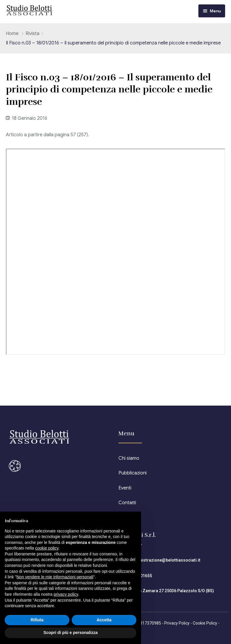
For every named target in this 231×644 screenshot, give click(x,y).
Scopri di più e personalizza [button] (71, 633)
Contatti (127, 503)
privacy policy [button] (66, 594)
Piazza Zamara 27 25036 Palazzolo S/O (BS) (171, 591)
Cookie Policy (205, 623)
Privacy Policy (177, 623)
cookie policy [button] (47, 548)
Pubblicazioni (133, 473)
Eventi (125, 488)
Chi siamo (129, 458)
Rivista (32, 34)
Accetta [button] (104, 620)
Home (12, 34)
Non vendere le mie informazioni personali (55, 577)
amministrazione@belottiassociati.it (164, 560)
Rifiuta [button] (37, 620)
